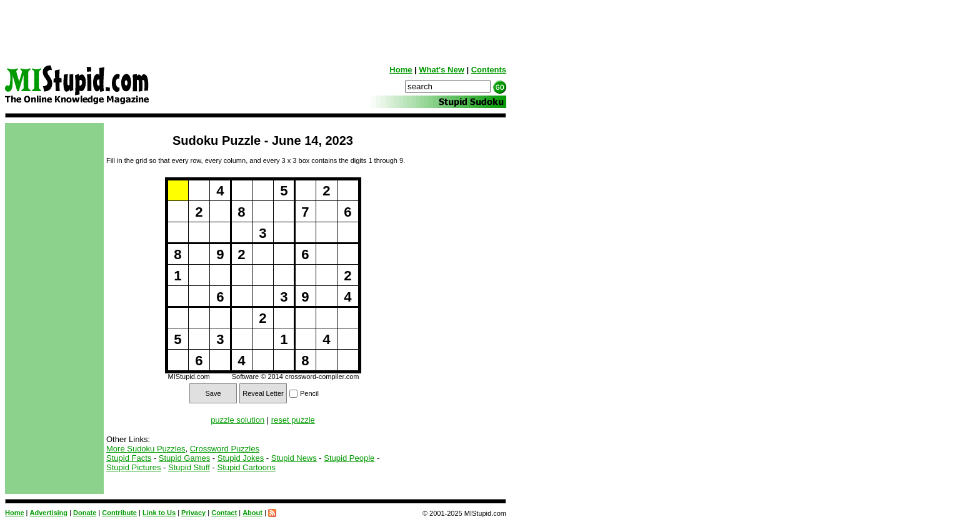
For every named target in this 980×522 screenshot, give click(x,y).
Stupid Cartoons (247, 467)
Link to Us (159, 513)
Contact (224, 513)
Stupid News (294, 458)
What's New (441, 70)
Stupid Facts (129, 458)
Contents (489, 70)
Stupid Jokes (241, 458)
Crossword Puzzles (225, 449)
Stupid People (349, 458)
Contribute (119, 513)
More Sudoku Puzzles (146, 449)
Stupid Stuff (189, 467)
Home (401, 70)
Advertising (49, 513)
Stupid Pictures (133, 467)
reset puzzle (293, 420)
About (252, 513)
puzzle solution (237, 420)
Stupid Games (184, 458)
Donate (85, 513)
